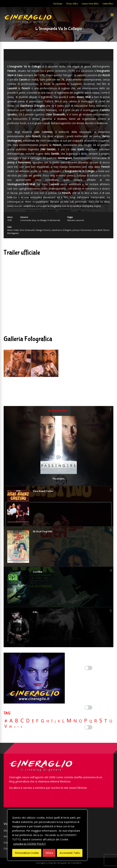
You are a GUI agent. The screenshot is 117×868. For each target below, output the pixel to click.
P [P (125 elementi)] (86, 721)
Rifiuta (49, 853)
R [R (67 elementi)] (96, 721)
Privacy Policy (72, 4)
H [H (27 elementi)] (48, 721)
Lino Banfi (98, 230)
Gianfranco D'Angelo (62, 230)
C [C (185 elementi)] (22, 721)
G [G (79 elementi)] (42, 721)
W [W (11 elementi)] (11, 727)
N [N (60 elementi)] (75, 721)
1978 (9, 220)
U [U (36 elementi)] (111, 721)
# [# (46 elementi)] (6, 721)
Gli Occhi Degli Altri (43, 532)
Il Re (35, 612)
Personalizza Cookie (27, 853)
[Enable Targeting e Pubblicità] (88, 727)
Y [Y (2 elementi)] (18, 727)
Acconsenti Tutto (70, 853)
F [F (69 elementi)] (37, 721)
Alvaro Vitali (13, 230)
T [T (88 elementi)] (106, 721)
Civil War (38, 572)
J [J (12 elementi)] (55, 721)
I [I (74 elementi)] (52, 721)
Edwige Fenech (43, 230)
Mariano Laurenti (76, 220)
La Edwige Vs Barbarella (49, 220)
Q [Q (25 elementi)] (91, 721)
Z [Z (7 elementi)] (22, 727)
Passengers (58, 479)
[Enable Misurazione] (88, 708)
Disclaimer (58, 4)
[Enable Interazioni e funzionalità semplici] (88, 668)
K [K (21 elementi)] (59, 721)
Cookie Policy (108, 4)
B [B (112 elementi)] (17, 721)
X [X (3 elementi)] (15, 727)
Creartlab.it (76, 863)
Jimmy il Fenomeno (82, 230)
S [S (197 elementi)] (101, 721)
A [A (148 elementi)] (11, 720)
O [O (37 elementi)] (80, 721)
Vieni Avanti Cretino (43, 491)
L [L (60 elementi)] (63, 721)
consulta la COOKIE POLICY (29, 844)
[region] (47, 835)
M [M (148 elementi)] (69, 720)
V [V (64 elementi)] (6, 726)
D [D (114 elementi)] (28, 721)
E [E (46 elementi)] (33, 721)
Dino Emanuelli (27, 230)
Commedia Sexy (28, 220)
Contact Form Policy (90, 4)
